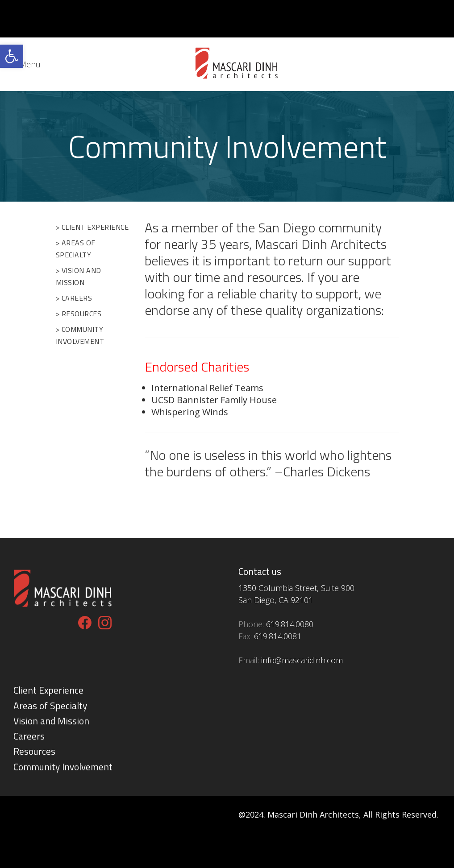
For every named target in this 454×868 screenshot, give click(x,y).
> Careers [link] (74, 298)
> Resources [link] (79, 314)
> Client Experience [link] (92, 227)
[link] (12, 56)
